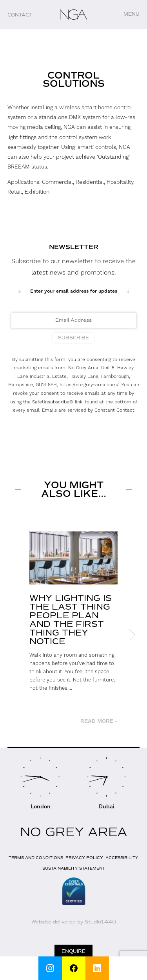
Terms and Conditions (36, 858)
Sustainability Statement (74, 868)
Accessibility (122, 858)
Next (132, 635)
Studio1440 (100, 922)
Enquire (73, 951)
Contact (20, 15)
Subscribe (73, 338)
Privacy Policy (84, 858)
